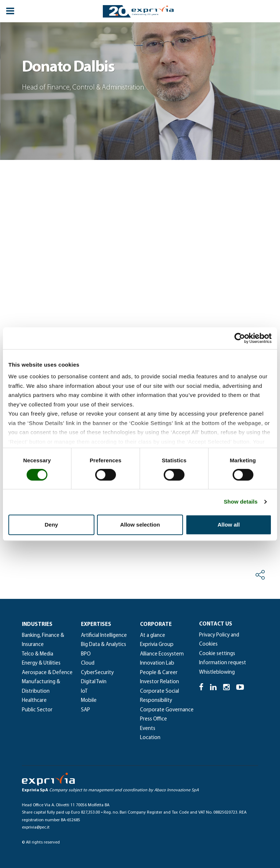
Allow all (229, 525)
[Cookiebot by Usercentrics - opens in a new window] (240, 338)
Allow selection (140, 525)
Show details (241, 502)
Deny (51, 525)
